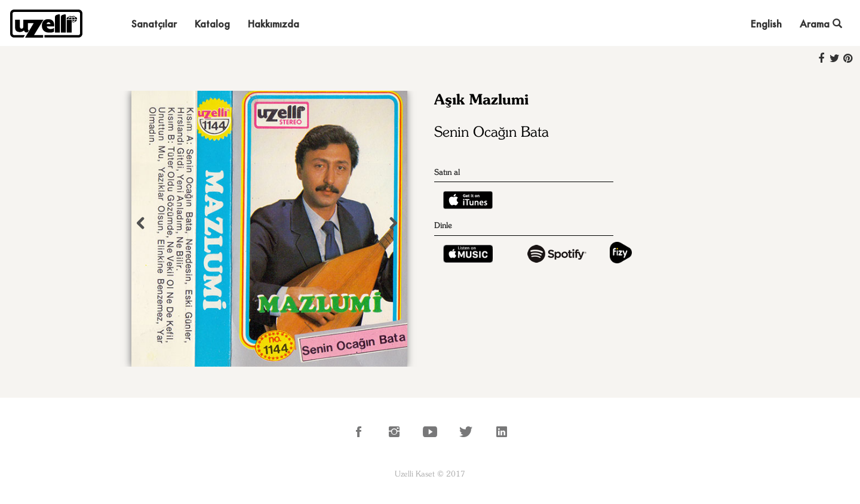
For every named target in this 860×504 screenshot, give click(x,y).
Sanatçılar (154, 24)
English (766, 24)
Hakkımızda (274, 24)
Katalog (212, 24)
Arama (821, 24)
